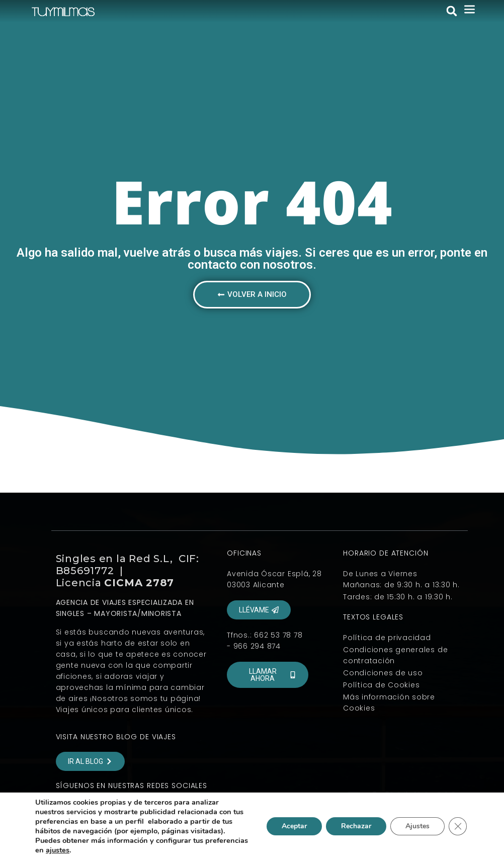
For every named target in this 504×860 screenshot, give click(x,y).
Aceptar (294, 826)
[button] (452, 11)
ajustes (58, 850)
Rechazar (356, 826)
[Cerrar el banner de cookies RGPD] (458, 826)
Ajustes (417, 826)
